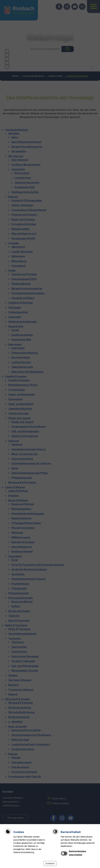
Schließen (50, 863)
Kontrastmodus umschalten (78, 853)
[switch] (64, 853)
